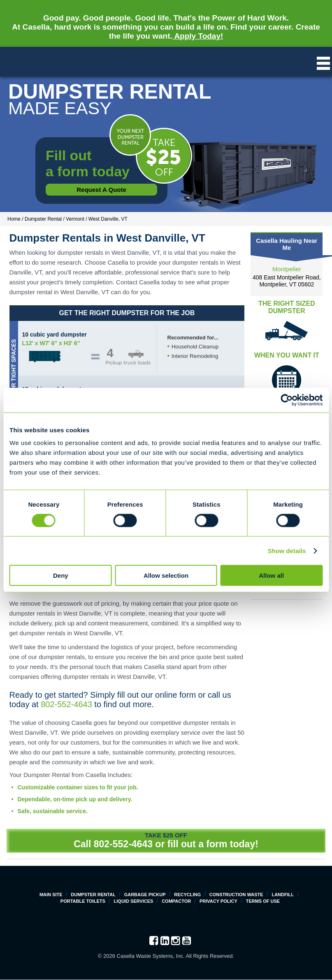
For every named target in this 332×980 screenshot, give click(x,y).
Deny (61, 575)
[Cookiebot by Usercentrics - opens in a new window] (287, 400)
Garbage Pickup (145, 895)
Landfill (283, 895)
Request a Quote (101, 190)
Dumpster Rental (93, 895)
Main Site (51, 895)
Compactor (176, 901)
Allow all (271, 575)
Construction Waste (236, 895)
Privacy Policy (218, 901)
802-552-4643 (66, 704)
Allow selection (166, 575)
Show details (287, 550)
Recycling (187, 895)
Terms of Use (263, 901)
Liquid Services (134, 901)
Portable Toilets (83, 901)
